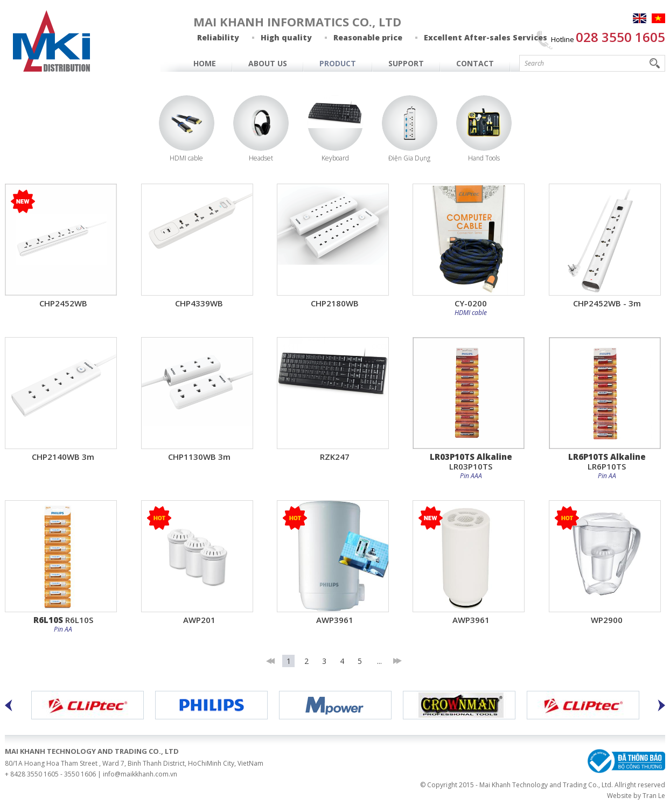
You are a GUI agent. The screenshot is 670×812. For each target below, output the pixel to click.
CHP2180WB (335, 303)
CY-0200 (471, 303)
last (397, 661)
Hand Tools (484, 158)
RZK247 (335, 456)
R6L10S (63, 619)
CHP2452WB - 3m (607, 303)
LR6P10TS (607, 461)
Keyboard (335, 158)
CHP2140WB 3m (63, 456)
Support (406, 63)
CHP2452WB (63, 303)
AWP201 (199, 619)
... (379, 661)
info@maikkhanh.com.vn (140, 774)
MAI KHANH (52, 41)
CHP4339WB (199, 303)
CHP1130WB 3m (199, 456)
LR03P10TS (471, 461)
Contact (475, 63)
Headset (261, 158)
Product (338, 63)
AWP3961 (335, 619)
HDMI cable (186, 158)
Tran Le (654, 796)
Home (205, 63)
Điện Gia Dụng (409, 158)
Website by (624, 796)
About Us (268, 63)
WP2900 (607, 619)
